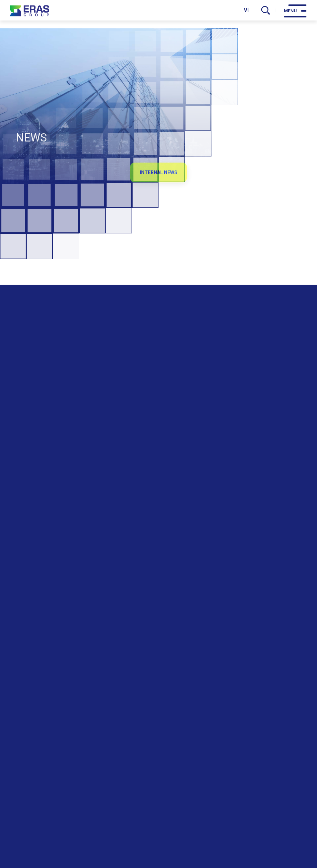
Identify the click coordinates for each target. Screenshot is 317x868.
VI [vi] (246, 10)
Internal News (158, 177)
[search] (266, 10)
